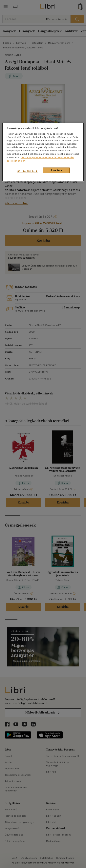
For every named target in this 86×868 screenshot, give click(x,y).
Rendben (56, 170)
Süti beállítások (27, 171)
